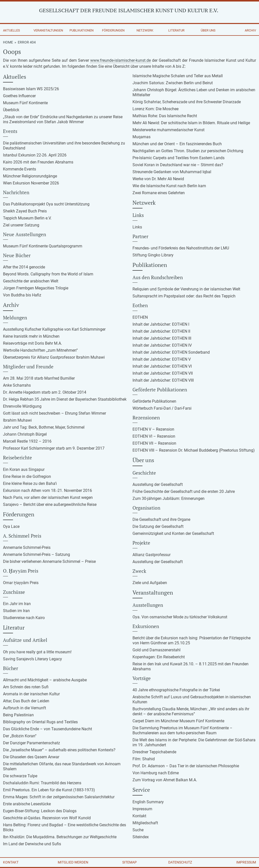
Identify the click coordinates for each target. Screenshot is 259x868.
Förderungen (113, 30)
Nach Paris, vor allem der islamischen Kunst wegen (48, 497)
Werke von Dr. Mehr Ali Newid (158, 179)
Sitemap (129, 862)
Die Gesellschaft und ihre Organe (161, 519)
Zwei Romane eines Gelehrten (159, 193)
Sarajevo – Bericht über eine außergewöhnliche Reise (50, 504)
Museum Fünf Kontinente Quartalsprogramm (43, 246)
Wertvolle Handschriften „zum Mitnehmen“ (40, 350)
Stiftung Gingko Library (153, 255)
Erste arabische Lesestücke (27, 804)
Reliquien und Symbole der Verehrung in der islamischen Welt (186, 289)
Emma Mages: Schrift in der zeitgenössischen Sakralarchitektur (59, 797)
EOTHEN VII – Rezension (154, 443)
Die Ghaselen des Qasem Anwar (31, 757)
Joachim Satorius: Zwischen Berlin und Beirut (173, 83)
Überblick (11, 110)
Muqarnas (141, 137)
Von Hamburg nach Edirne (156, 773)
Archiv (250, 30)
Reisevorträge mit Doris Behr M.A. (32, 343)
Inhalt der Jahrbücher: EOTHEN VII (163, 373)
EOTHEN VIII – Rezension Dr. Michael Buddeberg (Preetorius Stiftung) (194, 450)
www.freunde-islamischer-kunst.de (120, 60)
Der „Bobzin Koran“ (20, 736)
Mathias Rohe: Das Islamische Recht (165, 116)
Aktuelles (11, 30)
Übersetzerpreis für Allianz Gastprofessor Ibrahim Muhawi (54, 357)
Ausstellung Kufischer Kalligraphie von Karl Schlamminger (54, 329)
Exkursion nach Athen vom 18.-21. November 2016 (47, 490)
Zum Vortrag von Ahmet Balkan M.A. (165, 780)
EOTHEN (140, 317)
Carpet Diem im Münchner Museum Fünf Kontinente (178, 721)
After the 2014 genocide (24, 267)
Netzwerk (145, 30)
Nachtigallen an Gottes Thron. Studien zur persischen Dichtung (188, 151)
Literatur (176, 30)
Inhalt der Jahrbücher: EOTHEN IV (162, 345)
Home (8, 42)
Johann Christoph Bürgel (25, 434)
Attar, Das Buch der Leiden (26, 701)
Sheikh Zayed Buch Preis (25, 211)
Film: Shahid (144, 759)
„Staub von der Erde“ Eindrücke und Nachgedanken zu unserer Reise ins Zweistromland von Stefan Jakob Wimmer (63, 119)
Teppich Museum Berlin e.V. (27, 218)
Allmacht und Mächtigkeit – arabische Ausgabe (45, 680)
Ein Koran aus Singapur (24, 469)
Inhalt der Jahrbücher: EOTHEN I (161, 324)
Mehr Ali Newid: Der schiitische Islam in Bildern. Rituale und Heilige (191, 123)
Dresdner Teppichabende (154, 752)
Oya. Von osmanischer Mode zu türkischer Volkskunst (180, 617)
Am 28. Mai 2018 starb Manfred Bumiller (39, 378)
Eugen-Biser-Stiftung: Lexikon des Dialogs (40, 811)
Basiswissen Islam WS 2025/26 (31, 89)
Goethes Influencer (19, 96)
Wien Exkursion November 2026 (31, 183)
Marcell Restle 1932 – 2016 (27, 441)
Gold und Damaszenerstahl (156, 650)
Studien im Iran (16, 611)
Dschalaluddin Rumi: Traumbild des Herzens (42, 783)
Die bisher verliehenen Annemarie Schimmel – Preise (49, 561)
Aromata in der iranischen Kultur (31, 694)
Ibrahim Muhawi (17, 420)
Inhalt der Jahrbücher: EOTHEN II (161, 331)
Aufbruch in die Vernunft (24, 708)
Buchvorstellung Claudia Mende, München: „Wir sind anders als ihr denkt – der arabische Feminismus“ (191, 711)
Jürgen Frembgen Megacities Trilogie (36, 288)
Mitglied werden (73, 862)
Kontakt (139, 816)
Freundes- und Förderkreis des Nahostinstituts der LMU (181, 248)
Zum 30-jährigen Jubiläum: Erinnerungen (168, 498)
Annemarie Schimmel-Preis (27, 547)
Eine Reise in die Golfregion (27, 476)
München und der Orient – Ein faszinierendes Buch (177, 144)
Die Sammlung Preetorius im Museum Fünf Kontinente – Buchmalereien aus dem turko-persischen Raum (182, 730)
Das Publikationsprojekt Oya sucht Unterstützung (46, 204)
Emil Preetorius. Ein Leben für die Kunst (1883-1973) (49, 790)
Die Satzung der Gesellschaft (158, 526)
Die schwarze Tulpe (20, 776)
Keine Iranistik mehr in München (31, 336)
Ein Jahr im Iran (17, 604)
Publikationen (81, 30)
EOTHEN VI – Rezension (154, 436)
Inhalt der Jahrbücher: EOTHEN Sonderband (171, 352)
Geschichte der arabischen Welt (31, 281)
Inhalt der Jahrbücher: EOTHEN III (162, 338)
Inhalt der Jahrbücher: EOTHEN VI (162, 366)
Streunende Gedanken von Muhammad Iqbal (172, 172)
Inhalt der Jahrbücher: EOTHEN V (162, 359)
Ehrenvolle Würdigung (22, 406)
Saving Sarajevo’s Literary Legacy (32, 659)
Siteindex (141, 837)
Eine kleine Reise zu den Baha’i (30, 483)
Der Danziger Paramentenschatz (31, 743)
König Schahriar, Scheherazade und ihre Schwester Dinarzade (187, 102)
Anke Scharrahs (17, 385)
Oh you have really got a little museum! (37, 652)
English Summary (148, 802)
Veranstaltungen (48, 30)
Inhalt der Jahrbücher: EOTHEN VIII (163, 380)
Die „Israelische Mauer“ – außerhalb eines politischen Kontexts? (59, 750)
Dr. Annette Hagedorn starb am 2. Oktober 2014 (45, 392)
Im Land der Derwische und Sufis (32, 844)
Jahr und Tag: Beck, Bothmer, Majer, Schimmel (44, 427)
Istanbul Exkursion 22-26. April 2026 (35, 155)
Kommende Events (19, 169)
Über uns (208, 30)
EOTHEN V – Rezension (153, 429)
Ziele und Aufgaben (150, 583)
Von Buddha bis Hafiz (22, 295)
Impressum (142, 809)
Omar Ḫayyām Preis (21, 583)
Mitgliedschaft (145, 823)
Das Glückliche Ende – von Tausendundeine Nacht (47, 729)
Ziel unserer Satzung (21, 225)
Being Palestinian (18, 715)
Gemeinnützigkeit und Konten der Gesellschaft (173, 533)
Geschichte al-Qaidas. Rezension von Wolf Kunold (47, 818)
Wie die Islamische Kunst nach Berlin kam (169, 186)
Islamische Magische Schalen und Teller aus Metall (178, 76)
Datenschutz (180, 862)
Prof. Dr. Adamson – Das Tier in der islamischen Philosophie (186, 766)
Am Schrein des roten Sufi (26, 687)
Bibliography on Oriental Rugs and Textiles (40, 722)
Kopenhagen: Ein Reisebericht (159, 657)
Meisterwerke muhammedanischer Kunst (168, 130)
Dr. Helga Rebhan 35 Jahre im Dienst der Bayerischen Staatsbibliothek (65, 399)
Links (137, 227)
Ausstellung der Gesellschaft (158, 484)
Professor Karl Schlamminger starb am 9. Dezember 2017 (54, 448)
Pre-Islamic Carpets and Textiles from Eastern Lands (178, 158)
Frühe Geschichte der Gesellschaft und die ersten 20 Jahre (184, 491)
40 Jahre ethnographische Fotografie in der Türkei (176, 690)
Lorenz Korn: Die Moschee (155, 109)
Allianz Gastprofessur (151, 555)
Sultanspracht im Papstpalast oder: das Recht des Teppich (184, 296)
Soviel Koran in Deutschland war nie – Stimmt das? (178, 165)
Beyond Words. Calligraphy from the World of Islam (48, 274)
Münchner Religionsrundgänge (30, 176)
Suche (138, 830)
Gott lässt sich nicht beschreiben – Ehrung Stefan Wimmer (54, 413)
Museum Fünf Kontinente (25, 103)
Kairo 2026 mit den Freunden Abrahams (38, 162)
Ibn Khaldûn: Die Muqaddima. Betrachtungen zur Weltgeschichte (60, 837)
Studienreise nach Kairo (24, 618)
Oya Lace (11, 526)
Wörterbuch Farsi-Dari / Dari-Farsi (162, 408)
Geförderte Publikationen (154, 401)
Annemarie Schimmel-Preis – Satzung (36, 554)
